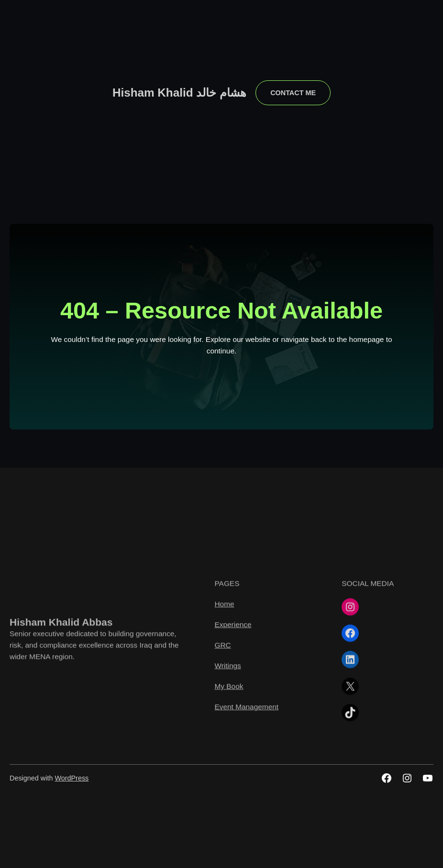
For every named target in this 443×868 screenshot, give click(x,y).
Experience (233, 691)
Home (224, 670)
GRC (222, 711)
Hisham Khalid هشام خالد (179, 93)
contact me (293, 93)
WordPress (72, 778)
